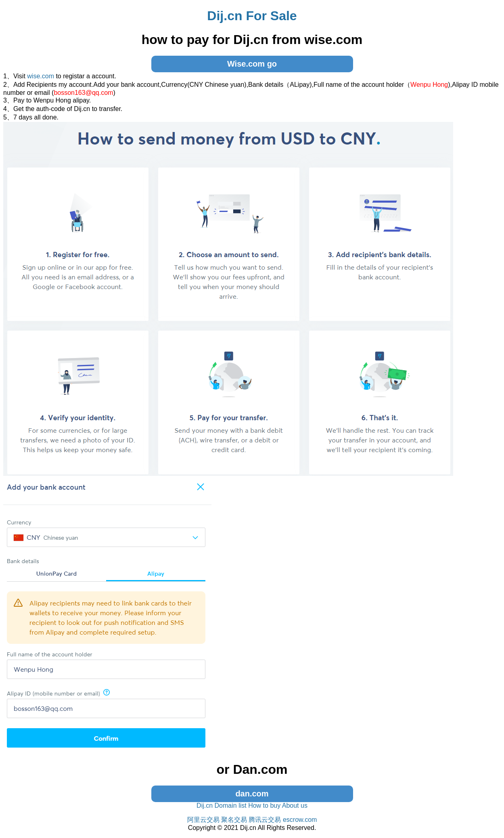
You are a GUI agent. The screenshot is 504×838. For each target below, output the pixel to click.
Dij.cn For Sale (252, 16)
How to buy (264, 806)
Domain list (231, 806)
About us (295, 806)
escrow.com (300, 820)
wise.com (41, 76)
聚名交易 (234, 820)
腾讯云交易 (265, 820)
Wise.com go (252, 64)
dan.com (252, 794)
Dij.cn (205, 806)
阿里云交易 (203, 820)
